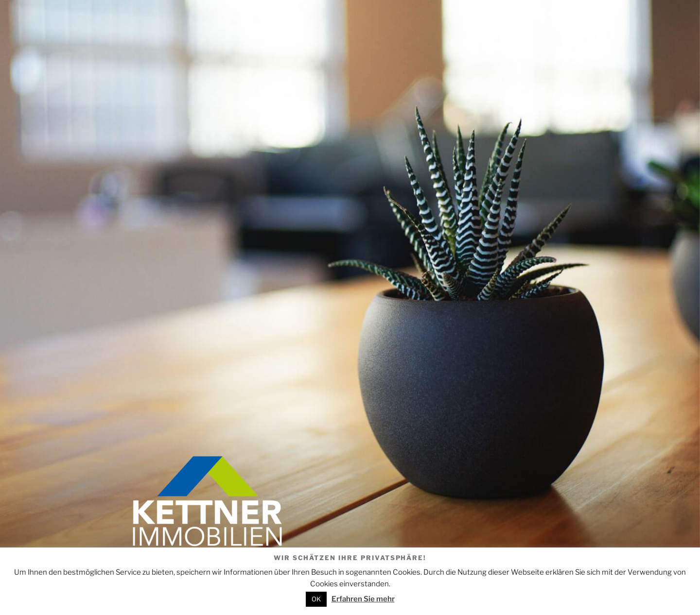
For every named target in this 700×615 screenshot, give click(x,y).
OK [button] (316, 599)
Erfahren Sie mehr (363, 599)
